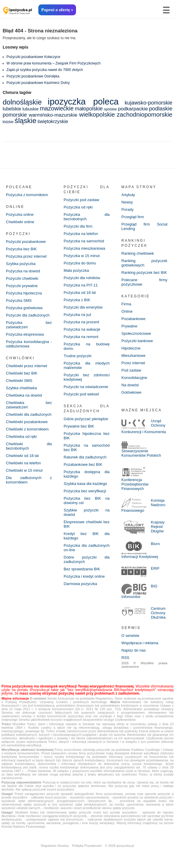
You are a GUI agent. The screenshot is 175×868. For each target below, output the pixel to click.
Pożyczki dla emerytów (83, 307)
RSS (125, 658)
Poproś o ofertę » (57, 10)
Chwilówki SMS (19, 381)
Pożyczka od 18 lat (80, 293)
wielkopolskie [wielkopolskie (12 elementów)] (97, 114)
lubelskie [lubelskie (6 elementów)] (12, 109)
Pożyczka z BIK (77, 300)
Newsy (127, 202)
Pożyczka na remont (81, 337)
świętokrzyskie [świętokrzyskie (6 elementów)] (53, 121)
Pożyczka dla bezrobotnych (87, 217)
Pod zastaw (131, 370)
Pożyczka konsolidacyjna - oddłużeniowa (29, 344)
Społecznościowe (136, 333)
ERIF (155, 568)
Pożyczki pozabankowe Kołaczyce (33, 57)
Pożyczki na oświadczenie (86, 387)
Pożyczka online (20, 214)
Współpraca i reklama (140, 643)
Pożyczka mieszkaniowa (84, 248)
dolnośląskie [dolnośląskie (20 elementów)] (22, 102)
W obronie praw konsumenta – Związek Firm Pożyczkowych (53, 63)
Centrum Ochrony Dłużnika (158, 613)
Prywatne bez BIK (79, 426)
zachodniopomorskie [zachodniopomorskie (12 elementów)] (145, 114)
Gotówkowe (131, 392)
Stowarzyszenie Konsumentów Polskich (141, 453)
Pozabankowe (133, 319)
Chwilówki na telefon (23, 463)
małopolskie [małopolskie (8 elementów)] (89, 109)
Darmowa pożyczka (80, 584)
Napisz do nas (133, 650)
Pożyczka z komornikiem (27, 195)
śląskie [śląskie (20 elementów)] (26, 121)
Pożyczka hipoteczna (24, 293)
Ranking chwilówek (138, 253)
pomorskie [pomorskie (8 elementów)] (15, 115)
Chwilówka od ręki (21, 437)
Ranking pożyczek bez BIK (144, 273)
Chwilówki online (20, 222)
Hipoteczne (131, 348)
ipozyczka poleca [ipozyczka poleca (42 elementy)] (83, 101)
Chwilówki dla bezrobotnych (29, 446)
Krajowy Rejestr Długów (158, 527)
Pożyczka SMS (19, 300)
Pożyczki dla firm (78, 226)
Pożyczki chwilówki (22, 278)
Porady (127, 209)
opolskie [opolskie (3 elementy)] (110, 109)
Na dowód (130, 385)
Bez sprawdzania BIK (82, 569)
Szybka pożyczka (21, 264)
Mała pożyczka (76, 270)
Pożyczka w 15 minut (82, 256)
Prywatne (129, 326)
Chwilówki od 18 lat (22, 456)
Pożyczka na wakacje (82, 329)
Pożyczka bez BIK (21, 249)
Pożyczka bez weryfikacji (85, 491)
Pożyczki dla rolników (82, 278)
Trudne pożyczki (77, 356)
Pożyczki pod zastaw (81, 200)
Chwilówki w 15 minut (24, 470)
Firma (126, 304)
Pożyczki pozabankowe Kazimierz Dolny (38, 83)
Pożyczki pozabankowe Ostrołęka (33, 76)
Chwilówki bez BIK (22, 373)
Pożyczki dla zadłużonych (28, 315)
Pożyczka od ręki (78, 207)
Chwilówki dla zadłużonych (29, 414)
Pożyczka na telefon (81, 234)
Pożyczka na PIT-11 (81, 285)
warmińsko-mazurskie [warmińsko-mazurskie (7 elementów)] (53, 115)
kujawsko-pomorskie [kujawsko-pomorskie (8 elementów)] (148, 103)
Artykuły (128, 195)
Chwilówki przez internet (27, 366)
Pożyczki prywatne (22, 286)
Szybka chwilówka (22, 388)
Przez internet (133, 363)
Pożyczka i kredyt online (84, 576)
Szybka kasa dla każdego (85, 484)
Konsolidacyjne (134, 378)
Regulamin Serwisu (55, 846)
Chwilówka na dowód (24, 395)
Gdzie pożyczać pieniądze (86, 419)
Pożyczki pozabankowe (26, 242)
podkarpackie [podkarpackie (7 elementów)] (133, 109)
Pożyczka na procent (81, 322)
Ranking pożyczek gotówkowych (144, 263)
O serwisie (130, 636)
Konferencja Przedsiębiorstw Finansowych (135, 484)
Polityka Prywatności (87, 846)
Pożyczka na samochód (84, 241)
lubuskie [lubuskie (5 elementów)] (30, 109)
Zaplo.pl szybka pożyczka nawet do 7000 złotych (45, 70)
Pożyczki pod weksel (81, 394)
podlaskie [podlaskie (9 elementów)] (161, 108)
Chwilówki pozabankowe (27, 422)
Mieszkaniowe (133, 356)
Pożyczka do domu (80, 263)
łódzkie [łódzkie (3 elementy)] (8, 122)
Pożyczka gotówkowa (24, 308)
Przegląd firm (133, 217)
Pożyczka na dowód (23, 271)
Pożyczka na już (77, 315)
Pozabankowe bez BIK (83, 464)
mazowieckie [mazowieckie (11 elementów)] (57, 108)
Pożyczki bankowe (137, 341)
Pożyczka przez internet (26, 256)
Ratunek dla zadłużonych (85, 457)
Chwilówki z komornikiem (27, 429)
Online (127, 311)
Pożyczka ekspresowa (25, 334)
